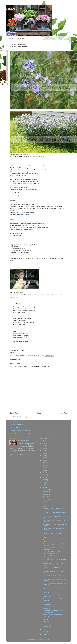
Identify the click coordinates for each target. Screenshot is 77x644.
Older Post (63, 413)
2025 (43, 443)
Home (39, 413)
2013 (43, 473)
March (45, 622)
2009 (43, 482)
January (46, 626)
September (47, 497)
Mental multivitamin (17, 424)
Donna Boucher (24, 441)
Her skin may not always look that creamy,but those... (52, 576)
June (45, 504)
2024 (43, 446)
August (45, 499)
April (45, 619)
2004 (43, 634)
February (46, 624)
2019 (43, 458)
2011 (43, 477)
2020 (43, 455)
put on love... (15, 427)
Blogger (48, 639)
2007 (43, 487)
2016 (43, 465)
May (45, 506)
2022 (43, 451)
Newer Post (14, 413)
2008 (43, 485)
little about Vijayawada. (22, 214)
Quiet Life (14, 9)
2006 (43, 630)
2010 (43, 480)
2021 (43, 453)
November (46, 492)
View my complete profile (16, 454)
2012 (43, 475)
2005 (43, 632)
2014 (43, 470)
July (45, 501)
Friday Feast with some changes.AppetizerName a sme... (53, 533)
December (46, 489)
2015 (43, 468)
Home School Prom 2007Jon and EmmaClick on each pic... (52, 552)
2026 (43, 441)
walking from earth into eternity (21, 433)
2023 (43, 448)
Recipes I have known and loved (21, 430)
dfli (38, 639)
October (46, 494)
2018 (43, 460)
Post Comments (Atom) (24, 417)
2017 (43, 463)
